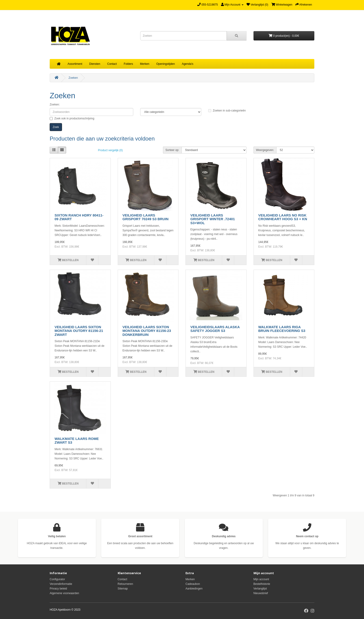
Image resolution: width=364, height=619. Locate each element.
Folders (128, 64)
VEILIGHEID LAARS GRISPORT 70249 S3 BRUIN (146, 217)
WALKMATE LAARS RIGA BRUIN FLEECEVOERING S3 (282, 329)
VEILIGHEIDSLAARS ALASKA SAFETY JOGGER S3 (215, 329)
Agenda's (188, 64)
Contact (112, 64)
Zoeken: (55, 105)
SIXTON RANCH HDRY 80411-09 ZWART (79, 217)
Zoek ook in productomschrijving (72, 118)
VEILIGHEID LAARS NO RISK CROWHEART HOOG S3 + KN (283, 217)
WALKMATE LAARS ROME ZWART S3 (77, 441)
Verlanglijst (260, 589)
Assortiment (75, 64)
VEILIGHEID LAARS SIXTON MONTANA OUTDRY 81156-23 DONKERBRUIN (147, 331)
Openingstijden (166, 64)
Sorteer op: (172, 150)
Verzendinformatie (61, 584)
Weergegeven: (265, 150)
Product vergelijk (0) (110, 150)
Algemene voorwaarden (64, 593)
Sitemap (123, 589)
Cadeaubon (193, 584)
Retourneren (125, 584)
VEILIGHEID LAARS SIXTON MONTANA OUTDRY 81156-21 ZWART (79, 331)
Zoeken (73, 78)
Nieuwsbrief (261, 593)
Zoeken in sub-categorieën (227, 111)
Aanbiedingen (194, 589)
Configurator (57, 579)
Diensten (95, 64)
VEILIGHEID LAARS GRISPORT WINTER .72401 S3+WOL (213, 219)
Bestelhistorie (262, 584)
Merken (145, 64)
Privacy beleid (58, 589)
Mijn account (261, 579)
